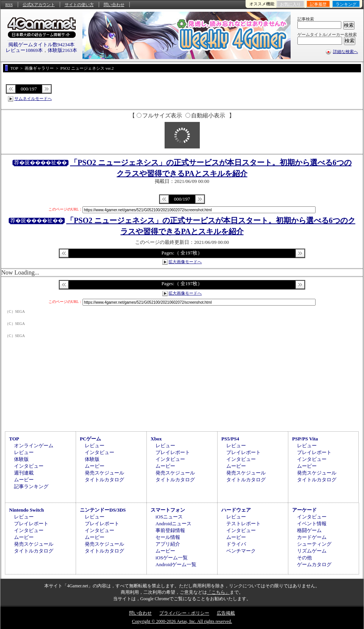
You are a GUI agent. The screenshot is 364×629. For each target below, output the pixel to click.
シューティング (314, 544)
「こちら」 (218, 592)
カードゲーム (312, 537)
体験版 (21, 459)
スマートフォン (168, 510)
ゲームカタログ (314, 564)
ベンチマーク (241, 551)
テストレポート (243, 524)
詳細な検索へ (345, 52)
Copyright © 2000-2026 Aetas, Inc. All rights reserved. (182, 621)
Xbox (156, 439)
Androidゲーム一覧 (176, 564)
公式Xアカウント (39, 5)
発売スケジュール (104, 473)
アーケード (304, 510)
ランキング (346, 4)
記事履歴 (318, 4)
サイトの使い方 (79, 5)
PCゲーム (90, 439)
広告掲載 (226, 613)
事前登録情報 (170, 530)
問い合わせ (114, 5)
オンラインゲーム (34, 446)
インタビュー (29, 466)
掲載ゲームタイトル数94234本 (42, 44)
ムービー (24, 480)
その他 (304, 558)
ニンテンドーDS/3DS (103, 510)
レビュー (24, 452)
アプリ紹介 (168, 544)
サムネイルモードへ (33, 98)
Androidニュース (173, 524)
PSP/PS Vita (305, 439)
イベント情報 (312, 524)
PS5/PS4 (230, 439)
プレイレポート (173, 452)
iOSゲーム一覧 (172, 558)
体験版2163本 (62, 50)
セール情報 (168, 537)
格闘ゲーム (309, 530)
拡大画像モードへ (185, 262)
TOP (14, 439)
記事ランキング (31, 486)
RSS (9, 5)
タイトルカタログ (104, 480)
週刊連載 (24, 473)
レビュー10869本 (24, 50)
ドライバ (236, 544)
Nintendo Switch (26, 510)
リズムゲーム (312, 551)
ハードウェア (236, 510)
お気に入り (290, 4)
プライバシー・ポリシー (184, 613)
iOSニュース (169, 517)
